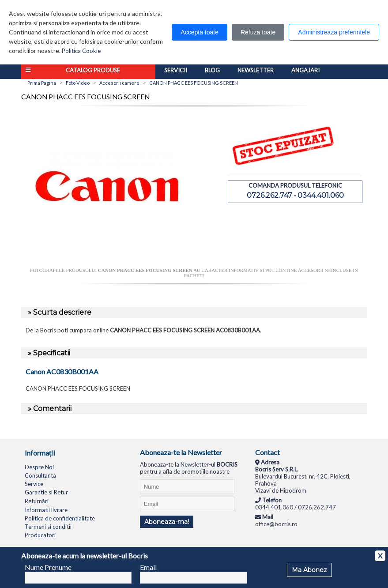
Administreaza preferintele (334, 32)
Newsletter (256, 70)
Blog (212, 70)
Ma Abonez (309, 570)
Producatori (40, 535)
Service (34, 484)
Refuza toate (258, 32)
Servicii (176, 70)
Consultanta (40, 475)
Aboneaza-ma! (167, 522)
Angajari (305, 70)
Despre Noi (39, 467)
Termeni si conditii (48, 527)
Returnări (37, 501)
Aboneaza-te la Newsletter (181, 452)
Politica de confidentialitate (60, 518)
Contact (267, 452)
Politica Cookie (81, 51)
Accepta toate (200, 32)
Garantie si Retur (46, 492)
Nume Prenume (48, 567)
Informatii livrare (46, 510)
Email (148, 567)
